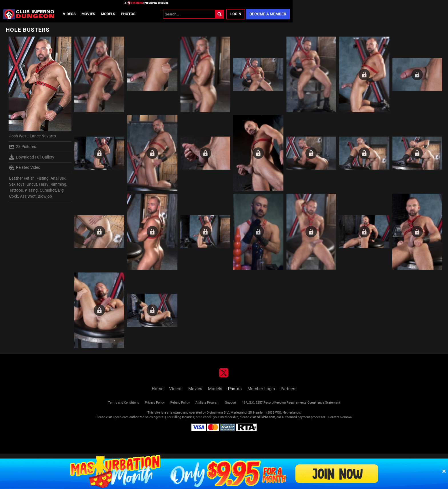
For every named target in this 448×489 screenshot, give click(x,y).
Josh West (18, 136)
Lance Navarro (43, 136)
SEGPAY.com (266, 417)
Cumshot (48, 190)
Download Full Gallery (32, 157)
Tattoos (16, 190)
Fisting (43, 178)
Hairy (44, 184)
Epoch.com (121, 417)
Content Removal (340, 417)
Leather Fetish (22, 178)
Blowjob (45, 196)
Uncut (32, 184)
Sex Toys (17, 184)
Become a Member (268, 14)
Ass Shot (28, 196)
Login (236, 14)
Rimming (58, 184)
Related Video (25, 168)
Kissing (31, 190)
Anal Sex (58, 178)
